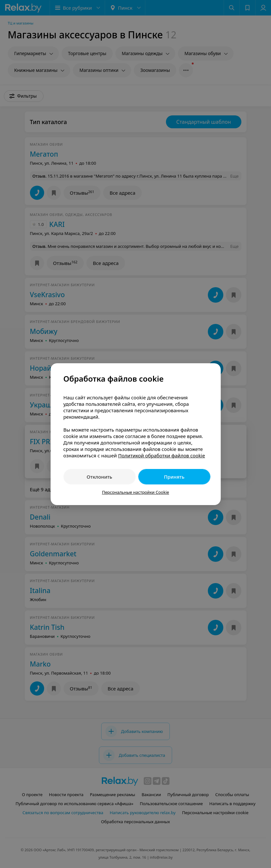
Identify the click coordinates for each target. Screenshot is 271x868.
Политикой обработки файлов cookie (161, 455)
